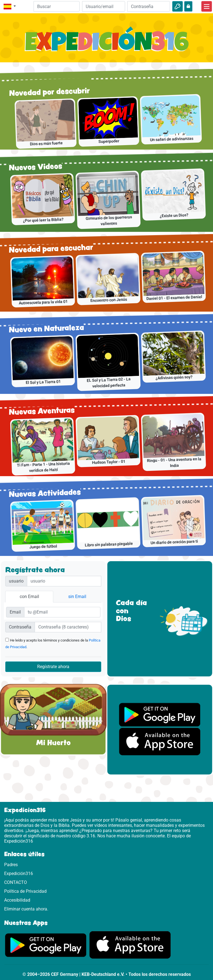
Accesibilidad (17, 900)
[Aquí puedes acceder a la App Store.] (130, 945)
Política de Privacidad (25, 891)
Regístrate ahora (53, 667)
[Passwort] (68, 627)
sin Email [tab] (77, 597)
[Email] (103, 6)
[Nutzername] (64, 581)
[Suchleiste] (57, 6)
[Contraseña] (149, 6)
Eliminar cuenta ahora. (26, 909)
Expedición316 (19, 873)
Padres (11, 865)
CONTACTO (16, 882)
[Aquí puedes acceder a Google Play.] (46, 945)
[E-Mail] (62, 612)
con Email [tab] (29, 597)
